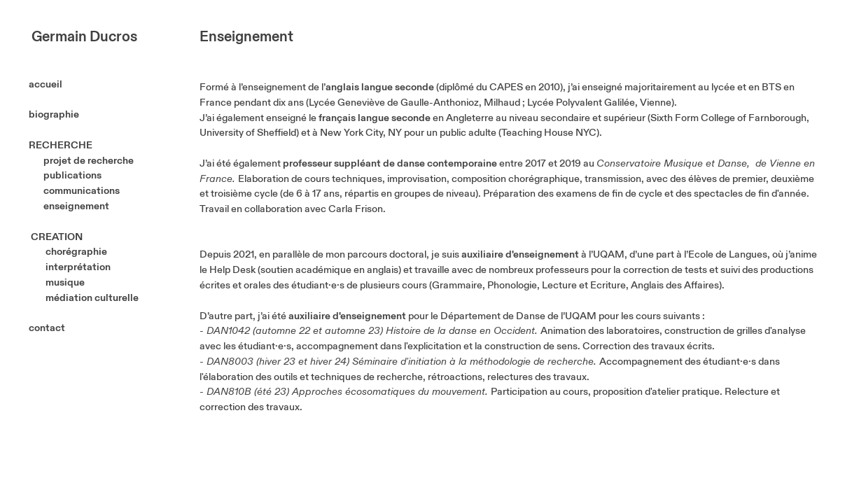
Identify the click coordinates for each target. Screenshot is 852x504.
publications (72, 175)
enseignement (76, 206)
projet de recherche (89, 161)
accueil (60, 84)
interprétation (78, 267)
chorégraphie (76, 252)
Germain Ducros (84, 37)
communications (85, 191)
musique (65, 282)
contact (47, 328)
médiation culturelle (91, 298)
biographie (54, 114)
